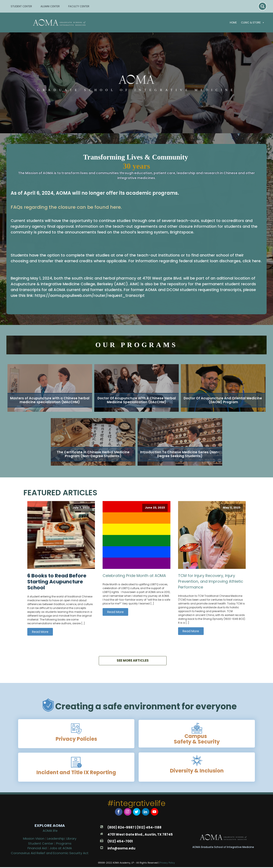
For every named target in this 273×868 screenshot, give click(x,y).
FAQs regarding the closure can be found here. (66, 207)
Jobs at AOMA (61, 849)
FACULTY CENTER (79, 6)
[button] (263, 22)
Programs (64, 844)
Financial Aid (38, 849)
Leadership (56, 839)
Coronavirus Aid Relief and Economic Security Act (50, 854)
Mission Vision (34, 839)
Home (233, 22)
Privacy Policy (167, 864)
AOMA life (50, 831)
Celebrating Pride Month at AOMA (134, 576)
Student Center (41, 844)
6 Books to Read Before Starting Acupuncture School (57, 582)
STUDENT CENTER (21, 6)
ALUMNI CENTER (50, 6)
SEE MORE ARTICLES (133, 662)
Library (71, 839)
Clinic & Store (253, 22)
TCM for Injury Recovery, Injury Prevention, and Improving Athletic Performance (211, 581)
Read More (40, 632)
